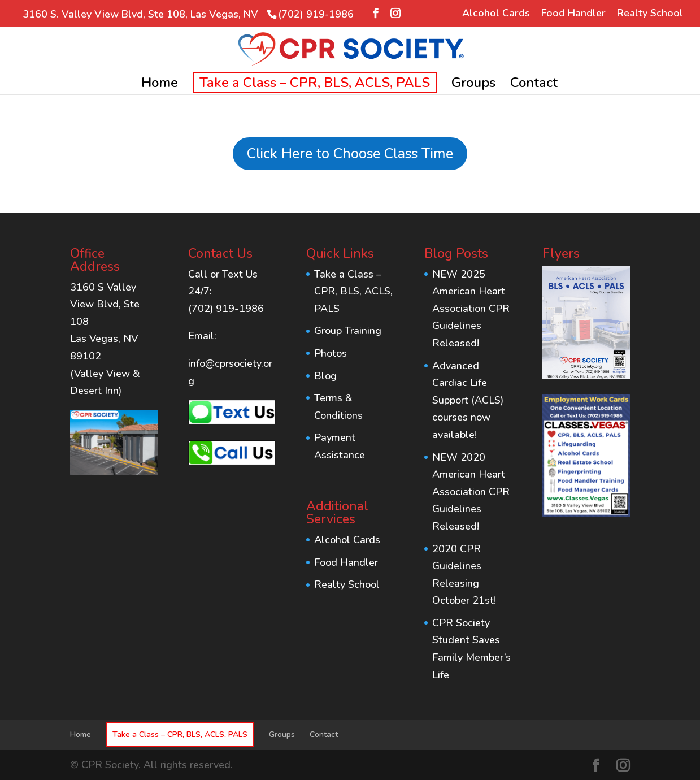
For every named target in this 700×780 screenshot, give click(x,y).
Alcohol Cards (496, 14)
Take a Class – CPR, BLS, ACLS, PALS (315, 83)
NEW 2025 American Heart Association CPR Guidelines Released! (471, 309)
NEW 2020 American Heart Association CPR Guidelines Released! (471, 492)
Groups (473, 85)
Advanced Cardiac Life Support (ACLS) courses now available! (468, 400)
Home (160, 85)
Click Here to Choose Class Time (350, 154)
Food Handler (573, 14)
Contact (534, 85)
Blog (325, 376)
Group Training (348, 331)
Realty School (650, 14)
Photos (331, 353)
